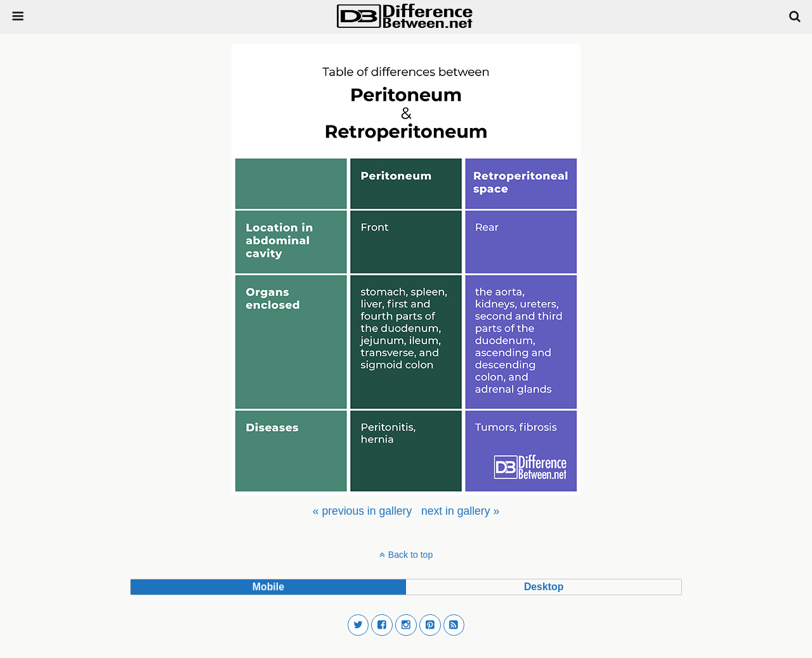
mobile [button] (268, 587)
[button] (358, 625)
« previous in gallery (362, 511)
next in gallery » (460, 511)
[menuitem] (362, 511)
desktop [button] (544, 587)
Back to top (410, 555)
